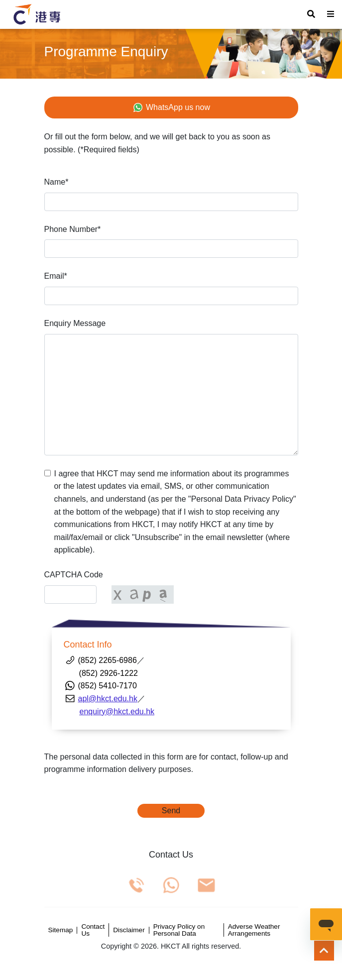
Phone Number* (73, 229)
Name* (57, 182)
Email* (56, 276)
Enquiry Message (75, 323)
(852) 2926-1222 (101, 673)
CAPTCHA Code (74, 575)
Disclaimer (129, 930)
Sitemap (61, 930)
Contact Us (93, 930)
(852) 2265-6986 (108, 660)
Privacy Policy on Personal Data (179, 930)
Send (171, 811)
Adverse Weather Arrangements (254, 930)
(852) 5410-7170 (108, 686)
